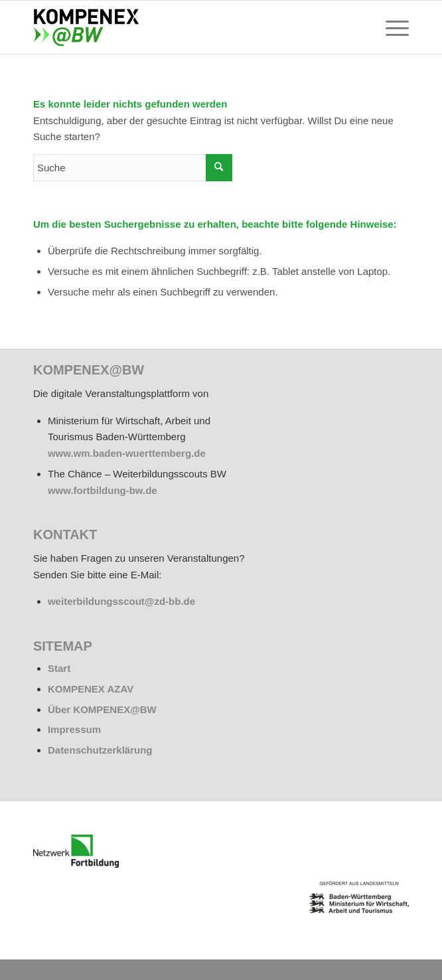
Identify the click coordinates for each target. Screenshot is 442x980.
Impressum (74, 729)
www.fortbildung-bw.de (103, 490)
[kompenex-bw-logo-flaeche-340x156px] (184, 27)
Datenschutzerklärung (100, 750)
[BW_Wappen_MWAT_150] (359, 897)
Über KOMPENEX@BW (102, 709)
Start (59, 668)
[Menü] (391, 27)
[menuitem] (391, 27)
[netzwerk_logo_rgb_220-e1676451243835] (76, 851)
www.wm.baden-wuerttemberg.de (127, 453)
